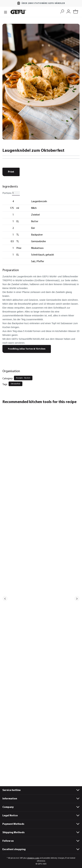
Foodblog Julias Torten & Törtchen (27, 349)
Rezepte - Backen (23, 378)
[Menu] (6, 12)
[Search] (62, 11)
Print (11, 172)
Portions (7, 193)
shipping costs (33, 858)
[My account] (68, 11)
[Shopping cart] (76, 12)
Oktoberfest (15, 384)
